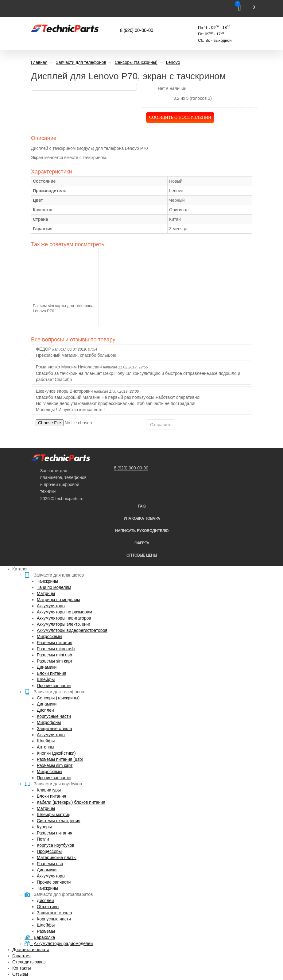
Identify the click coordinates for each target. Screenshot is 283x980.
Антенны (46, 747)
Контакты (21, 968)
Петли (43, 839)
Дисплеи (45, 710)
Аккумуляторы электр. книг (64, 624)
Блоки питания (52, 673)
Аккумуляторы (51, 606)
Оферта (142, 543)
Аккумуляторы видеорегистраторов (72, 630)
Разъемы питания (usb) (60, 759)
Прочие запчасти (54, 686)
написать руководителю (142, 531)
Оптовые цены (142, 556)
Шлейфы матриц (54, 815)
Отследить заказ (29, 962)
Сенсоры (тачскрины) (58, 698)
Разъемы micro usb (56, 649)
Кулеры (44, 827)
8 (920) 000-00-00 (131, 468)
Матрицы (46, 593)
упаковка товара (142, 519)
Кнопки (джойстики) (56, 753)
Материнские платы (57, 857)
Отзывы (20, 974)
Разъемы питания (54, 643)
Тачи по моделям (54, 587)
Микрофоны (49, 722)
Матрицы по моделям (58, 600)
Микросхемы (50, 636)
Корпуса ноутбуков (56, 845)
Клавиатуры (49, 790)
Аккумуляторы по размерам (64, 612)
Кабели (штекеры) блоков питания (71, 802)
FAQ (142, 506)
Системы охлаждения (59, 821)
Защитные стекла (54, 729)
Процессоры (49, 851)
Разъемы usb (50, 864)
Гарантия (21, 956)
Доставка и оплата (31, 950)
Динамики (47, 667)
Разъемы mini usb (54, 655)
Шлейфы (46, 679)
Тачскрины (47, 581)
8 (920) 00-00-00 (137, 31)
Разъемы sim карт (55, 661)
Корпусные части (54, 716)
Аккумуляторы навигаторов (64, 618)
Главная (39, 62)
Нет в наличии (172, 88)
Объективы (48, 907)
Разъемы (46, 931)
